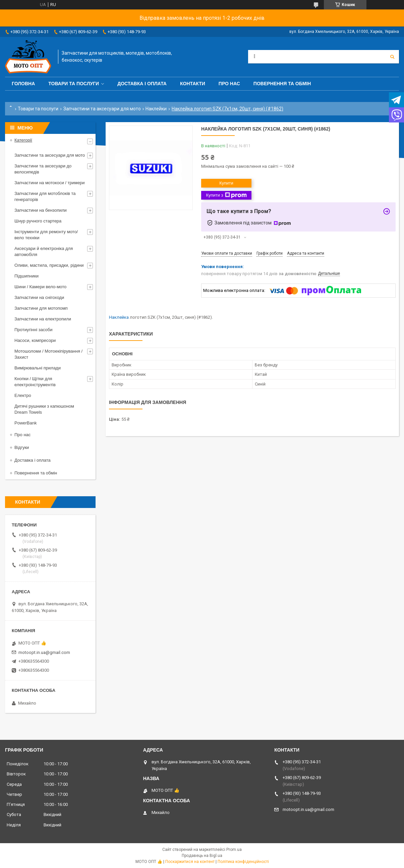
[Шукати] (392, 57)
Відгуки (22, 447)
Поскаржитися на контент (190, 862)
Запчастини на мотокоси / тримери (50, 183)
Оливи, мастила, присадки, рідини (49, 265)
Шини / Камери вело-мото (40, 287)
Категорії (23, 140)
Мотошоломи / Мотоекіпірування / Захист (48, 354)
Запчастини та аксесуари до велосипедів (43, 169)
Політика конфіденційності (243, 862)
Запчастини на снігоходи (39, 297)
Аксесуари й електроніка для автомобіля (44, 251)
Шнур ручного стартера (38, 221)
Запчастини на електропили (43, 319)
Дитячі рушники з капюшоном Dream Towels (44, 409)
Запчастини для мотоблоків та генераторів (45, 196)
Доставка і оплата (142, 84)
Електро (23, 395)
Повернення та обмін (282, 84)
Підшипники (26, 276)
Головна (23, 84)
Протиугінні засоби (34, 330)
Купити (226, 183)
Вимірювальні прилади (38, 368)
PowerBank (25, 423)
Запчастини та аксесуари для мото (102, 109)
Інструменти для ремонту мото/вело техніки (46, 235)
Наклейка (119, 317)
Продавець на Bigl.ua (202, 856)
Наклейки (156, 109)
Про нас (229, 84)
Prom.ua (234, 850)
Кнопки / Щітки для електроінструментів (35, 382)
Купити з (226, 195)
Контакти (193, 84)
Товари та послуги (74, 84)
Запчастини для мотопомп (41, 308)
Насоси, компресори (35, 340)
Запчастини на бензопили (41, 210)
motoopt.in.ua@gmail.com (44, 652)
